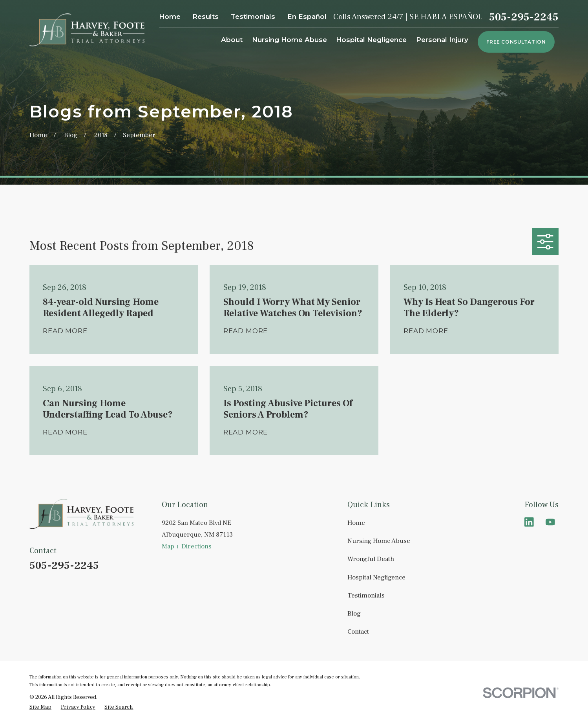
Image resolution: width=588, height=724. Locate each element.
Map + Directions (187, 546)
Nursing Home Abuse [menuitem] (289, 40)
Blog (354, 614)
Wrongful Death (371, 559)
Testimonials (253, 16)
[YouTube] (550, 522)
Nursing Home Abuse (379, 541)
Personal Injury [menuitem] (442, 40)
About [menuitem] (232, 40)
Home (170, 16)
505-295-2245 (524, 17)
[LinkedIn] (529, 522)
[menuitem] (40, 707)
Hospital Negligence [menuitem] (371, 40)
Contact (358, 632)
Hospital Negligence (376, 577)
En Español (307, 16)
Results (205, 16)
